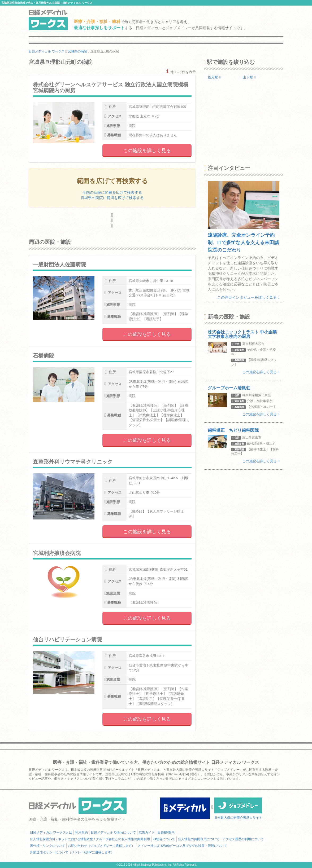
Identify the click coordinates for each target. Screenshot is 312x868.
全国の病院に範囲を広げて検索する (112, 192)
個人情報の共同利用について (199, 839)
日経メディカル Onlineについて (113, 832)
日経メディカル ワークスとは (51, 832)
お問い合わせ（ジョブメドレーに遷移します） (101, 846)
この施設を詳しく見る (147, 151)
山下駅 (249, 77)
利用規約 (81, 832)
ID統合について (164, 839)
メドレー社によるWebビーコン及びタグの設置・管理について (182, 846)
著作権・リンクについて (47, 846)
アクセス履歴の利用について (243, 839)
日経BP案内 (166, 832)
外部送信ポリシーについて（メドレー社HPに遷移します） (72, 852)
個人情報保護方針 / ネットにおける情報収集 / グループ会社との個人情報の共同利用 (90, 839)
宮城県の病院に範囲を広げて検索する (112, 198)
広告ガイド (147, 832)
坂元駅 (214, 77)
